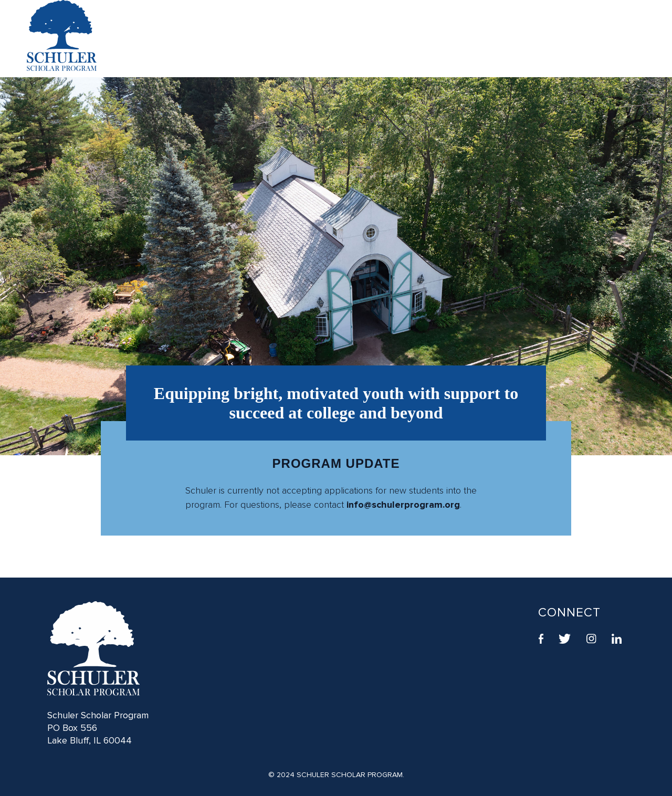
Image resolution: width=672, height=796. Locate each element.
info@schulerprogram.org (403, 505)
